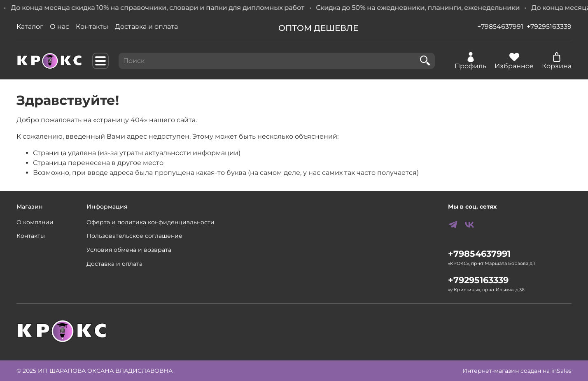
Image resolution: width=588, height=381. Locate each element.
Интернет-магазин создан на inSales (517, 371)
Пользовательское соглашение (134, 236)
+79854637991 (500, 27)
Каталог (30, 27)
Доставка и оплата (146, 27)
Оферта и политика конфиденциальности (150, 222)
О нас (59, 27)
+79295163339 (549, 27)
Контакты (92, 27)
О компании (35, 222)
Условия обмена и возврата (129, 250)
